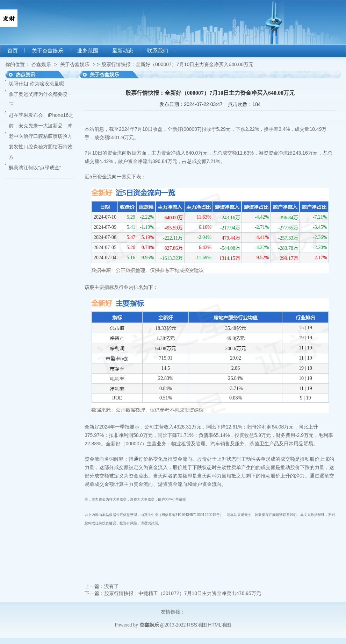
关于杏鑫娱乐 (48, 51)
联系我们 (158, 51)
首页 (13, 51)
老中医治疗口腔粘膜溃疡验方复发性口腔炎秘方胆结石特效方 (41, 147)
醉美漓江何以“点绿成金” (35, 168)
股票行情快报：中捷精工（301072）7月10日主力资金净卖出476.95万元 (183, 593)
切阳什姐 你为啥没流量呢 (36, 84)
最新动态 (123, 51)
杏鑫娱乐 (41, 64)
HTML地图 (219, 625)
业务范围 (88, 51)
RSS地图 (197, 625)
